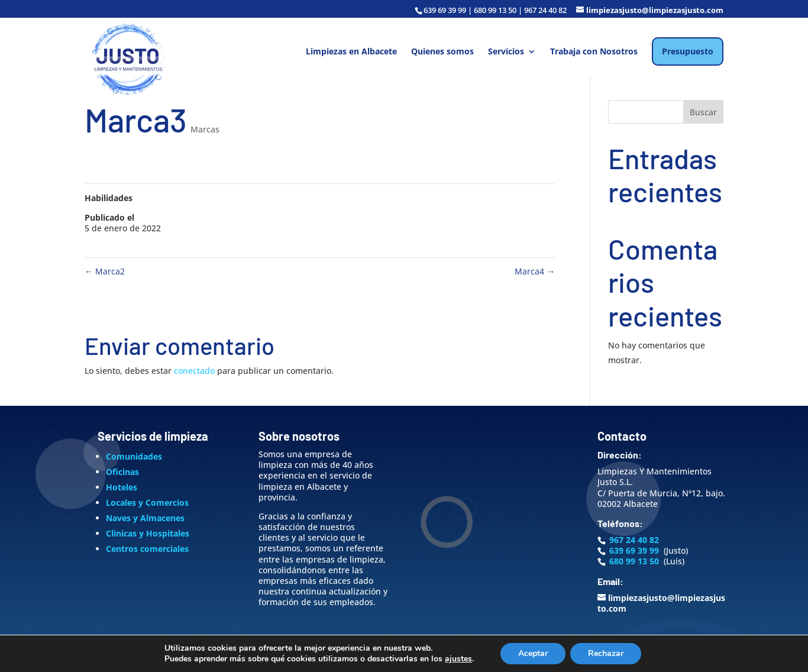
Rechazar (606, 653)
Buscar (703, 112)
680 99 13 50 (634, 561)
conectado (194, 371)
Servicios (506, 52)
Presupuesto (688, 51)
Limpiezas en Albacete (351, 52)
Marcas (205, 129)
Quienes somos (442, 52)
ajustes (458, 659)
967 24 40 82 (634, 540)
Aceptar (533, 653)
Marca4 (535, 271)
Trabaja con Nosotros (594, 52)
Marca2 (105, 271)
